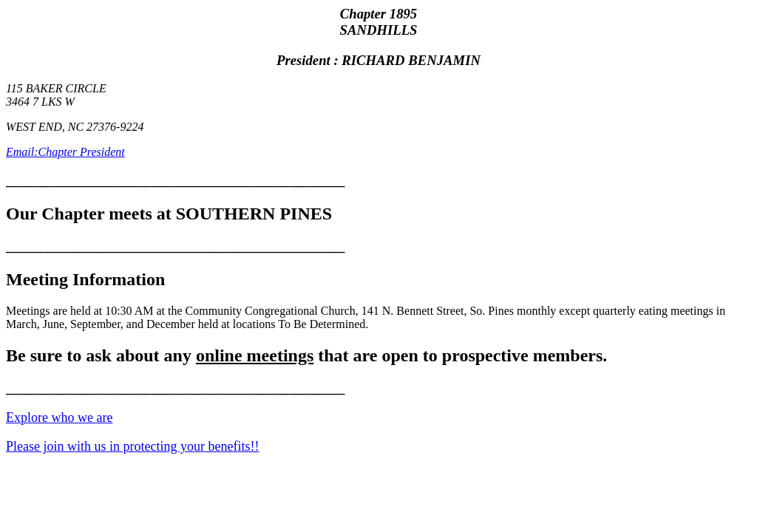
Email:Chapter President (65, 152)
